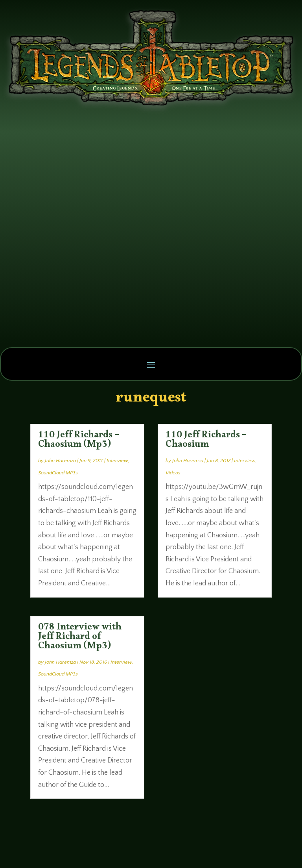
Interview (117, 461)
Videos (173, 473)
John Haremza (60, 461)
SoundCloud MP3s (58, 473)
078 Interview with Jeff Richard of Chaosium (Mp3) (80, 638)
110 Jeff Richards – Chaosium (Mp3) (79, 441)
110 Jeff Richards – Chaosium (206, 441)
